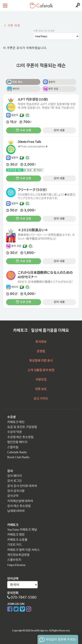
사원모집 (41, 379)
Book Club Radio (18, 457)
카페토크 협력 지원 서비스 (23, 550)
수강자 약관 (15, 432)
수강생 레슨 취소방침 (20, 437)
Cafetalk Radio (17, 452)
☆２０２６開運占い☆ (35, 230)
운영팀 (41, 351)
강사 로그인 (15, 481)
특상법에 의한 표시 (41, 360)
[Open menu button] (5, 6)
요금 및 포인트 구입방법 (22, 427)
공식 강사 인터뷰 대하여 (22, 486)
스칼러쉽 (13, 447)
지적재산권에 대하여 (20, 501)
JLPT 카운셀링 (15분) (33, 99)
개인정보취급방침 (18, 555)
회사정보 (41, 342)
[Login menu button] (77, 6)
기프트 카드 (15, 545)
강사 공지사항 (16, 491)
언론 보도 (41, 389)
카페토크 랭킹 (16, 534)
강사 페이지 (15, 476)
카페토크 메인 (16, 422)
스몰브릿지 (14, 560)
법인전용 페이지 (17, 442)
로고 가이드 (41, 398)
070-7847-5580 (23, 597)
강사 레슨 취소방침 (19, 506)
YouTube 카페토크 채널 (22, 529)
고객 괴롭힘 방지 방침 (41, 370)
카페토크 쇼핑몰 (17, 540)
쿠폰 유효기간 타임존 (44, 31)
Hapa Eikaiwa (16, 565)
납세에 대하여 (16, 511)
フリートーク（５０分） (32, 190)
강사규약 (13, 496)
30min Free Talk (29, 142)
